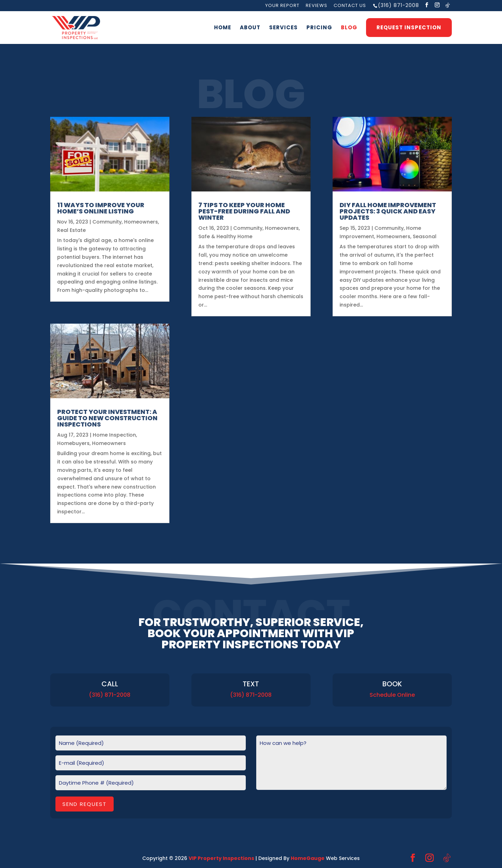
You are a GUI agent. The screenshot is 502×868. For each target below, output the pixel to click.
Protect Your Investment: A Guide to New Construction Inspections (107, 418)
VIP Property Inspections (221, 858)
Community (107, 222)
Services (283, 28)
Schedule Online (392, 695)
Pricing (319, 28)
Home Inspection (114, 435)
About (250, 28)
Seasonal (425, 236)
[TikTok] (448, 5)
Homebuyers (73, 443)
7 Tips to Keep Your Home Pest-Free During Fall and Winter (244, 211)
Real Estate (71, 230)
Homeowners (141, 222)
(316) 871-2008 (398, 5)
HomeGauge (308, 858)
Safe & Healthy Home (225, 236)
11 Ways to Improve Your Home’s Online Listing (101, 208)
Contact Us (350, 6)
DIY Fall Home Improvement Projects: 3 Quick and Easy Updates (388, 211)
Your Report (282, 6)
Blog (349, 28)
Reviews (317, 6)
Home (223, 28)
